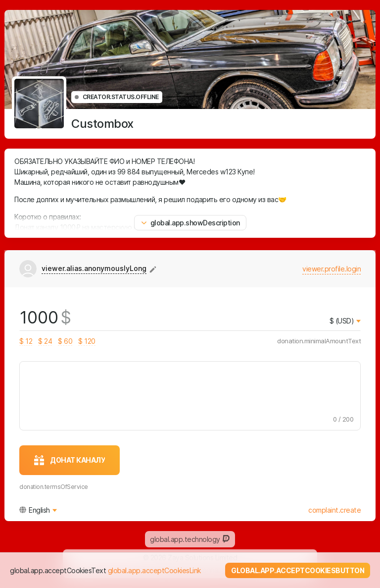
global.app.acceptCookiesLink (154, 570)
